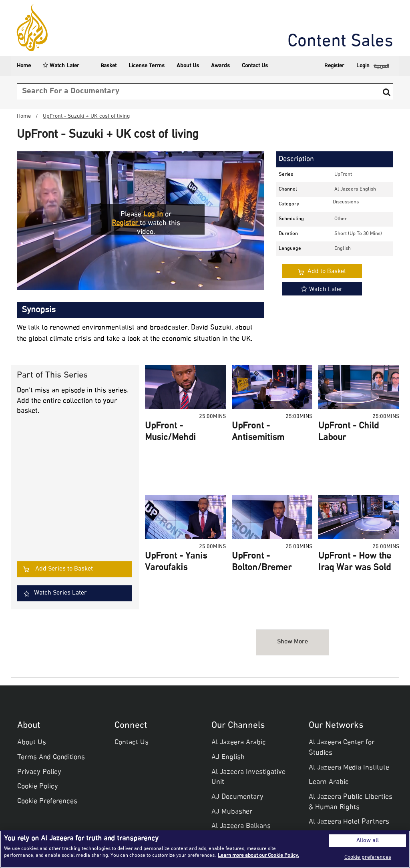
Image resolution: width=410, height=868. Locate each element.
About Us (188, 66)
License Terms (147, 66)
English (343, 249)
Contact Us (255, 66)
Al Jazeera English (355, 189)
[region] (205, 849)
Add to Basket (327, 272)
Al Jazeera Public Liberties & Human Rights (351, 802)
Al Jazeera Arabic (239, 743)
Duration (288, 234)
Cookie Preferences (47, 802)
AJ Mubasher (232, 812)
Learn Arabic (329, 782)
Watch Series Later (60, 593)
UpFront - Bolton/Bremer (262, 562)
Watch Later (61, 66)
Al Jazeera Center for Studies (342, 748)
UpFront (343, 175)
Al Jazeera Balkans (241, 826)
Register (334, 66)
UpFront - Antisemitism (258, 432)
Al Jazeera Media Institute (349, 768)
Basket (104, 66)
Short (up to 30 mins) (358, 234)
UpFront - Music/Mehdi (170, 432)
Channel (288, 189)
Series (286, 175)
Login (363, 66)
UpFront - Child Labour (349, 432)
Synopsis (39, 310)
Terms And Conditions (51, 757)
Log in (153, 215)
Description (296, 159)
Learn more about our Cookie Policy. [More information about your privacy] (258, 856)
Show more (292, 642)
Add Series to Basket (64, 569)
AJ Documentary (237, 797)
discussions (346, 202)
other (341, 219)
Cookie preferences (368, 857)
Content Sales (340, 42)
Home (24, 66)
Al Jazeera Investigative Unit (248, 778)
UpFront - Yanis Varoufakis (176, 562)
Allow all (368, 841)
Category (289, 204)
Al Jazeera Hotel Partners (349, 822)
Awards (220, 66)
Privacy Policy (39, 772)
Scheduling (291, 219)
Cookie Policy (38, 787)
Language (290, 249)
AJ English (228, 757)
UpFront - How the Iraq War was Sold (355, 562)
